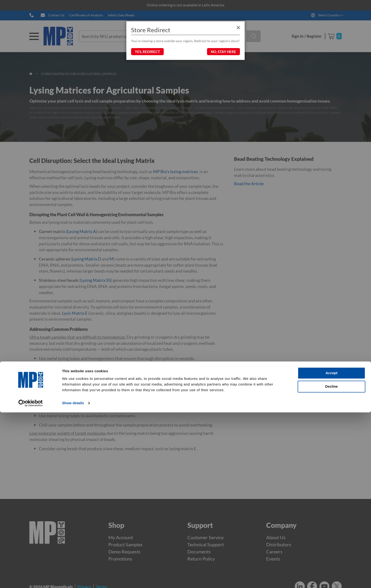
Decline (331, 562)
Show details (73, 579)
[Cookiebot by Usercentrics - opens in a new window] (31, 579)
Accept (331, 549)
